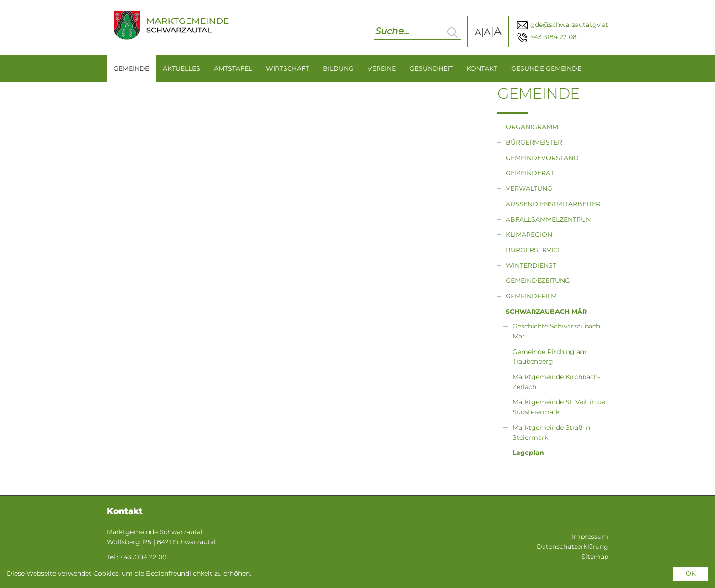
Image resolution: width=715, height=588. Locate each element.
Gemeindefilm (531, 296)
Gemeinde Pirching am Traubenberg (550, 357)
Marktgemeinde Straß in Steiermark (551, 432)
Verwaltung (529, 188)
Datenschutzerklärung (573, 546)
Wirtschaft (288, 68)
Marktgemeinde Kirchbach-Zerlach (556, 382)
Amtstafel (233, 68)
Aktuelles (181, 68)
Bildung (338, 68)
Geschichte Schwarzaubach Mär (556, 331)
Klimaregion (529, 234)
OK (691, 573)
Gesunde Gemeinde (546, 68)
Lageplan (528, 453)
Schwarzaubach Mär (546, 312)
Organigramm (532, 127)
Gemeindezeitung (538, 281)
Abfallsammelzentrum (549, 219)
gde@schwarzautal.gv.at (562, 25)
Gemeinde (131, 68)
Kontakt (482, 68)
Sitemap (595, 557)
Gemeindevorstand (542, 158)
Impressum (590, 536)
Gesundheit (431, 68)
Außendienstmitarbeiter (553, 204)
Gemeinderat (530, 173)
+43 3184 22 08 (546, 37)
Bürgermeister (534, 142)
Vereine (382, 68)
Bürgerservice (534, 250)
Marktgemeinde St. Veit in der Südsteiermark (560, 407)
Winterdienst (531, 265)
